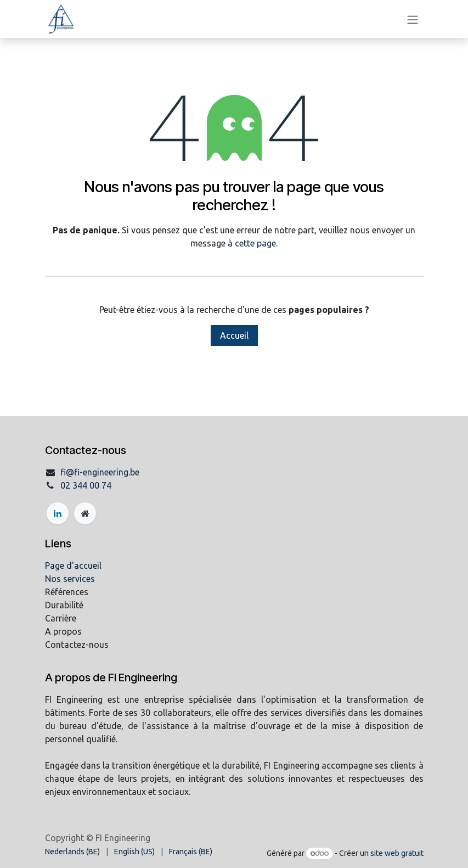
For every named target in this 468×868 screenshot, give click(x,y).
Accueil (234, 335)
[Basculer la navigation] (413, 19)
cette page (255, 243)
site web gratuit (397, 853)
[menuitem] (72, 852)
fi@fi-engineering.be (100, 472)
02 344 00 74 (86, 485)
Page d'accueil (73, 565)
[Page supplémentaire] (85, 513)
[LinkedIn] (58, 513)
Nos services (70, 579)
